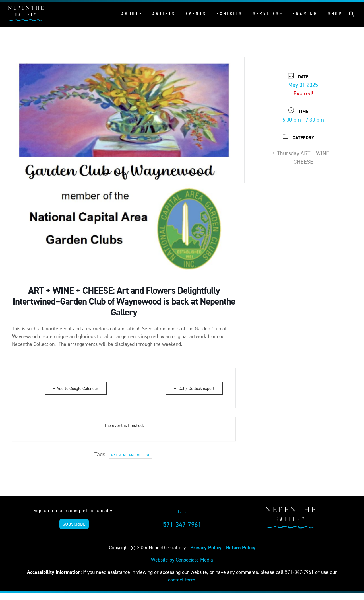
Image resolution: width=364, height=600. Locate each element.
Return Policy (241, 547)
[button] (352, 13)
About (130, 14)
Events (196, 14)
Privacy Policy (206, 547)
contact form (182, 580)
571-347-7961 (182, 524)
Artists (164, 14)
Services (266, 14)
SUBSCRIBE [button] (74, 524)
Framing (305, 14)
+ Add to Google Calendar (76, 388)
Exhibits (229, 14)
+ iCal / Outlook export (194, 388)
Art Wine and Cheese (131, 455)
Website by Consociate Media (182, 560)
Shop (335, 14)
